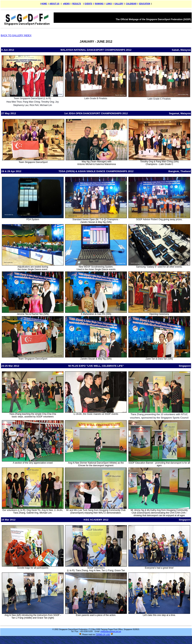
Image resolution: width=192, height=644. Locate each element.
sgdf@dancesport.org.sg (111, 631)
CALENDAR (131, 4)
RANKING (99, 4)
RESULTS (77, 4)
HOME (44, 4)
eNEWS (66, 4)
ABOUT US (54, 4)
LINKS (109, 4)
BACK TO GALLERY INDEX (16, 35)
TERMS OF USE (103, 634)
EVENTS (88, 4)
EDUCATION (145, 4)
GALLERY (119, 4)
